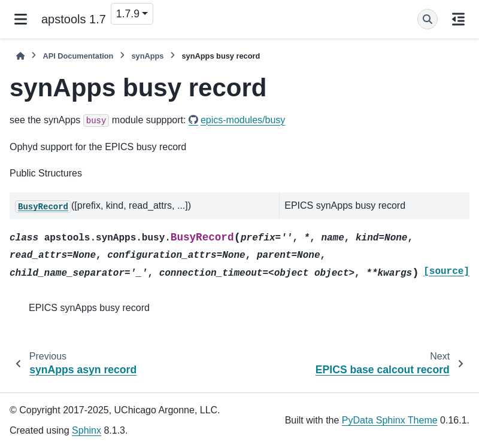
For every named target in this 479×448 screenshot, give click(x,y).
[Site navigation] (21, 19)
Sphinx (87, 430)
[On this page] (458, 19)
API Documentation (78, 56)
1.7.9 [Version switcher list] (128, 14)
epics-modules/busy (243, 120)
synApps (147, 56)
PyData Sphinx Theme (390, 420)
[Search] (428, 19)
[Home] (20, 56)
